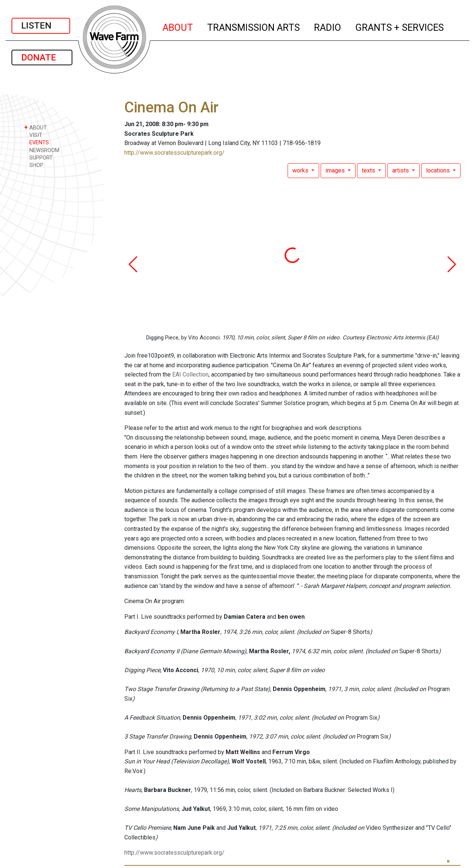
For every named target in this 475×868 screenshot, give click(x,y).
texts (369, 170)
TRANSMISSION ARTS (254, 26)
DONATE (42, 57)
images (336, 170)
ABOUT (178, 26)
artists (401, 170)
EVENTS (37, 142)
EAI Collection (190, 374)
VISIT (33, 135)
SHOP (34, 165)
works (301, 170)
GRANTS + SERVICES (400, 26)
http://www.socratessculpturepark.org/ (174, 153)
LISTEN (41, 26)
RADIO (328, 26)
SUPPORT (38, 157)
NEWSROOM (42, 150)
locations (439, 170)
